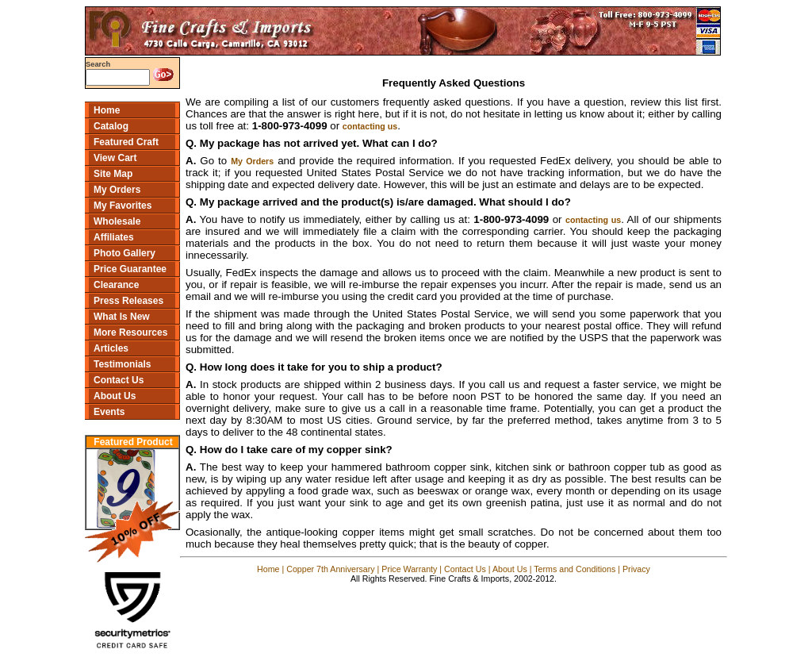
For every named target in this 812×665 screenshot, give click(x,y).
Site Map (113, 174)
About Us (115, 396)
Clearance (116, 285)
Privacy (636, 569)
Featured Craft (126, 142)
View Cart (115, 158)
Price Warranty (409, 569)
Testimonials (122, 364)
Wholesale (117, 221)
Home (107, 110)
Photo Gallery (124, 253)
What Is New (122, 317)
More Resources (130, 332)
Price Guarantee (130, 269)
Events (109, 412)
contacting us (370, 126)
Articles (111, 348)
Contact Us (119, 380)
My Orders (117, 190)
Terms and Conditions (575, 569)
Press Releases (128, 301)
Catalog (111, 126)
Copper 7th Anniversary (330, 569)
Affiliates (114, 237)
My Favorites (123, 206)
